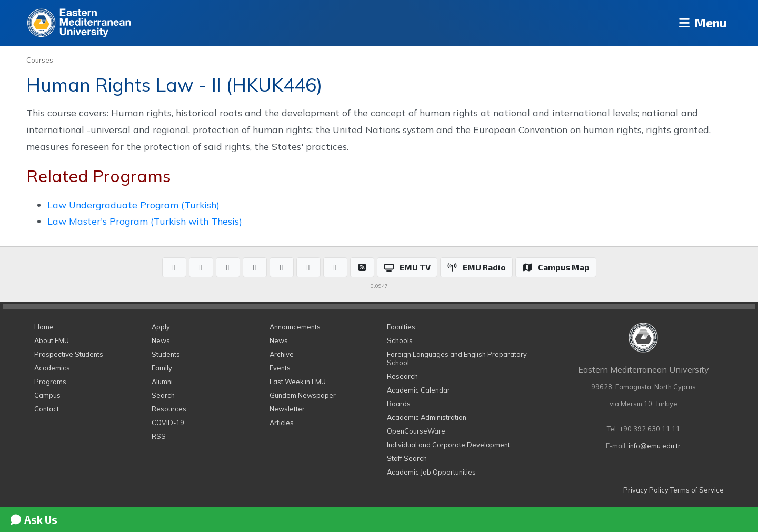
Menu (700, 23)
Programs (50, 382)
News (161, 340)
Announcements (295, 327)
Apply (161, 327)
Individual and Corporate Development (448, 445)
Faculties (401, 327)
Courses (40, 60)
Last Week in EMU (298, 382)
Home (44, 327)
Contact (47, 409)
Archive (282, 354)
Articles (282, 423)
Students (166, 354)
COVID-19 (168, 423)
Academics (52, 368)
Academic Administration (427, 417)
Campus (47, 395)
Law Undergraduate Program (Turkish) (133, 205)
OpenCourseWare (416, 431)
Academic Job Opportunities (431, 472)
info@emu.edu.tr (655, 446)
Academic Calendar (418, 390)
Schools (400, 340)
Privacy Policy (646, 490)
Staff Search (407, 458)
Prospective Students (69, 354)
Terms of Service (697, 490)
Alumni (162, 382)
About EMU (52, 340)
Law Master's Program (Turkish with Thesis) (145, 221)
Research (402, 376)
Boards (399, 404)
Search (163, 395)
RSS (159, 436)
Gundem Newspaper (303, 395)
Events (280, 368)
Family (162, 368)
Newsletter (287, 409)
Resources (169, 409)
